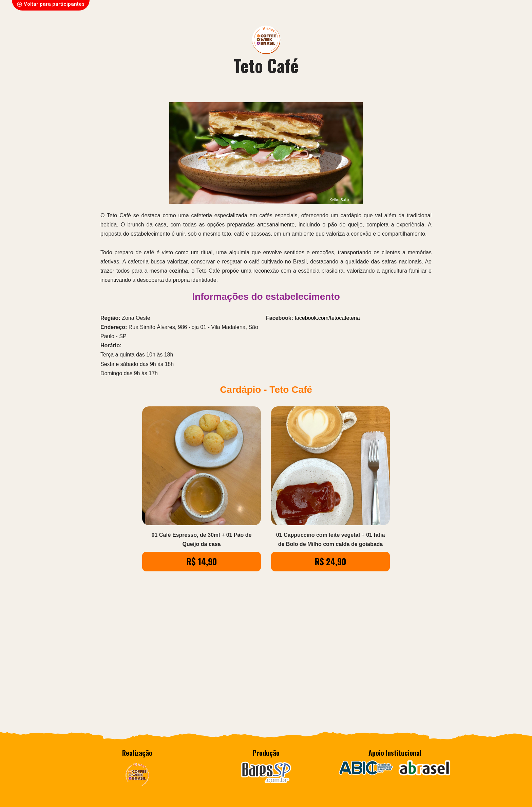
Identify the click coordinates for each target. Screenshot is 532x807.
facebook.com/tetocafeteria (327, 318)
